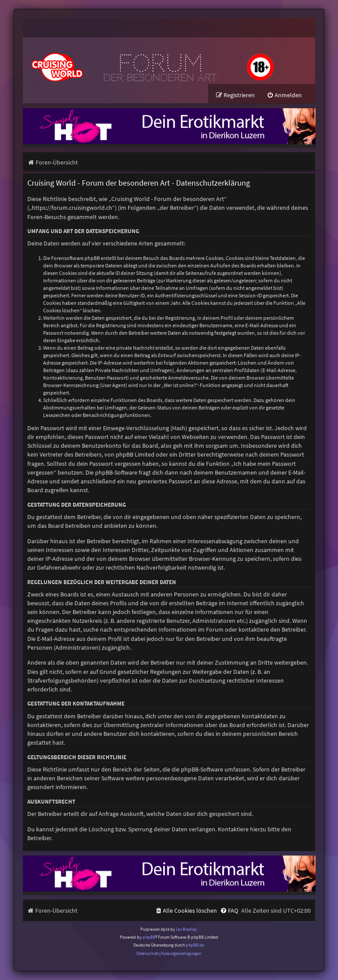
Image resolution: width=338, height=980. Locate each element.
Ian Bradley (187, 929)
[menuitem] (284, 95)
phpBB (149, 937)
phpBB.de (195, 945)
